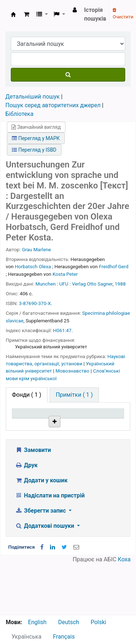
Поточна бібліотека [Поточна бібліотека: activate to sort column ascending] (67, 427)
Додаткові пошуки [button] (45, 577)
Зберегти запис (41, 562)
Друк (26, 516)
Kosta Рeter (65, 274)
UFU (64, 284)
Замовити (33, 501)
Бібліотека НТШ (67, 454)
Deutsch (68, 622)
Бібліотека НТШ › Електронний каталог (13, 14)
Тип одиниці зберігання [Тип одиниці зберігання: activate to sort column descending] (30, 423)
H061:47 (62, 330)
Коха (124, 610)
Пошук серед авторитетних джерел (53, 105)
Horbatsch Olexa (33, 266)
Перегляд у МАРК (36, 138)
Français (64, 637)
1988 (120, 284)
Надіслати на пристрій (50, 546)
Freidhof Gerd (114, 266)
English (37, 622)
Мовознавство (73, 371)
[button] (26, 14)
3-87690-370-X (35, 303)
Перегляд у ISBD (34, 150)
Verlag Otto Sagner (92, 284)
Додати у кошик (41, 531)
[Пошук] (68, 75)
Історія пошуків (95, 14)
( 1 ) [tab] (27, 395)
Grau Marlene (37, 249)
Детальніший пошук (33, 97)
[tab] (74, 395)
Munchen (46, 284)
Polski (98, 622)
